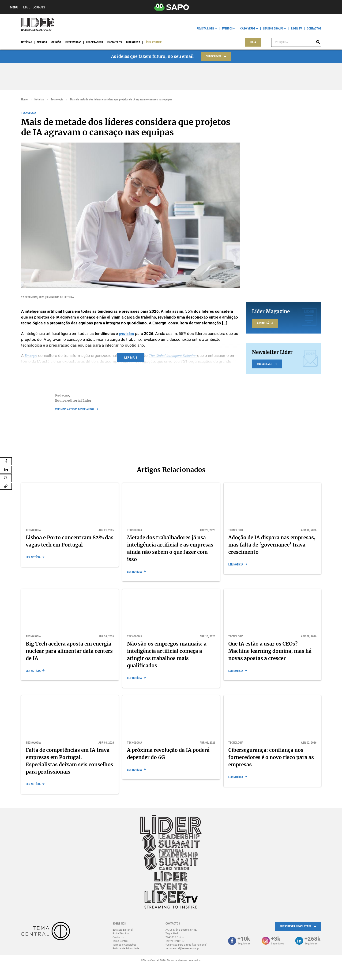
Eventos (227, 29)
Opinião (56, 42)
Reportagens (94, 42)
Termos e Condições (124, 945)
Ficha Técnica (121, 934)
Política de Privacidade (126, 949)
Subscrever (214, 56)
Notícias (27, 42)
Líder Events (172, 42)
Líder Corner (153, 42)
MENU (14, 7)
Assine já (263, 323)
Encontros (115, 42)
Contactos (314, 29)
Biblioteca (133, 42)
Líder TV (297, 29)
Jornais (39, 7)
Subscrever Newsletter (296, 926)
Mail (27, 7)
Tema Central (120, 941)
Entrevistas (73, 42)
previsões (128, 334)
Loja (253, 42)
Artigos (42, 42)
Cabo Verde (248, 29)
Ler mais (131, 358)
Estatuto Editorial (123, 930)
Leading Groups (273, 29)
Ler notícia (33, 557)
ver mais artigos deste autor (75, 409)
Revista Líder (205, 29)
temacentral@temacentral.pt (182, 949)
